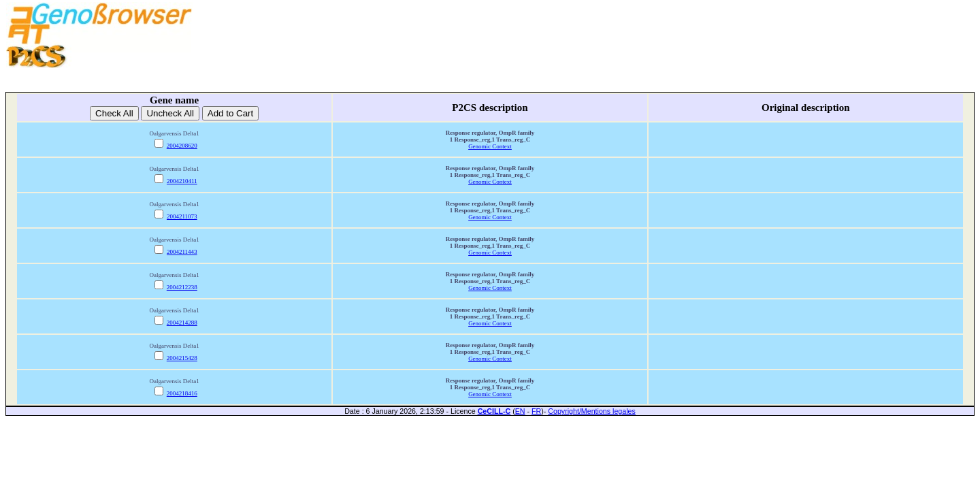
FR (536, 411)
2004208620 (182, 146)
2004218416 (182, 393)
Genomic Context (490, 146)
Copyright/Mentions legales (592, 411)
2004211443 (182, 252)
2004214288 (182, 323)
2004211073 (182, 216)
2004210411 (182, 181)
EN (520, 411)
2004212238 (182, 287)
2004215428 (182, 358)
